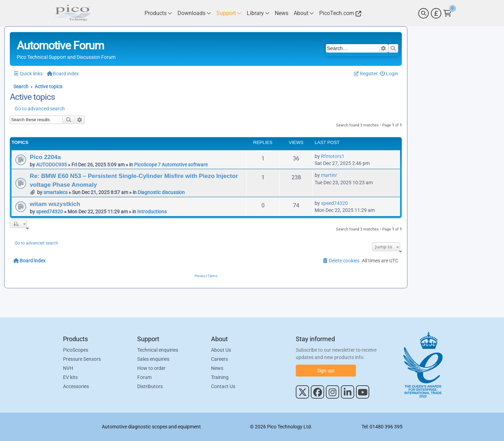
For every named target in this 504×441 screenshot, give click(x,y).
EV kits (70, 377)
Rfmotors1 (333, 156)
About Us (221, 350)
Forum (144, 377)
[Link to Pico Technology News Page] (282, 13)
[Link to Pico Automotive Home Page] (72, 13)
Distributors (150, 386)
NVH (68, 368)
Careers (219, 359)
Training (220, 377)
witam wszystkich (55, 204)
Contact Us (223, 386)
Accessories (76, 386)
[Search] (423, 13)
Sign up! (326, 371)
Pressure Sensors (82, 359)
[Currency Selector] (436, 13)
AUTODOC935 (51, 165)
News (217, 368)
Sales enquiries (153, 359)
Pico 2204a (45, 157)
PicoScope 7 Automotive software (171, 165)
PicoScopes (76, 350)
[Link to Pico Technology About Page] (304, 13)
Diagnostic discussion (161, 192)
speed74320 (50, 212)
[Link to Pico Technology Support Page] (229, 13)
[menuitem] (389, 74)
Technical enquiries (158, 350)
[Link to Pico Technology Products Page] (158, 13)
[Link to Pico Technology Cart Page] (447, 13)
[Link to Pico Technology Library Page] (258, 13)
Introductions (152, 212)
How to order (151, 368)
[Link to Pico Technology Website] (339, 13)
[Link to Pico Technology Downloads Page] (194, 13)
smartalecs (55, 192)
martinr (329, 175)
